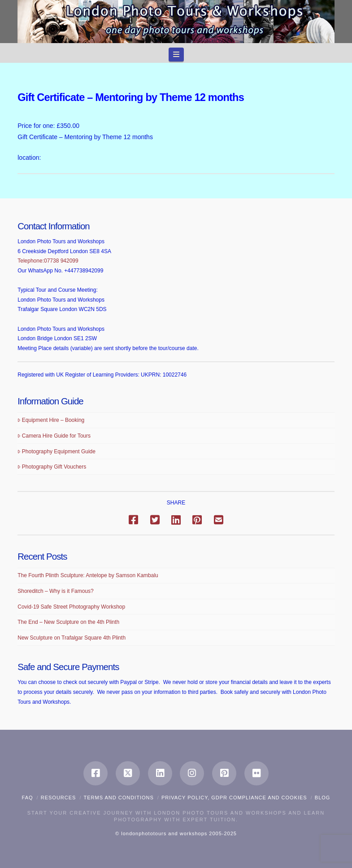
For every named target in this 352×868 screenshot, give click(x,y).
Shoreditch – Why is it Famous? (55, 591)
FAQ (28, 798)
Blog (323, 798)
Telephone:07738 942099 (48, 261)
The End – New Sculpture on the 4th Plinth (68, 622)
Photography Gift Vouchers (52, 467)
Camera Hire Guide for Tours (54, 436)
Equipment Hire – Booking (51, 420)
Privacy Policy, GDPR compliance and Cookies (234, 798)
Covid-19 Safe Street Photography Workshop (71, 607)
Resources (59, 798)
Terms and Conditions (119, 798)
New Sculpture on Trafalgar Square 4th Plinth (72, 638)
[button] (176, 55)
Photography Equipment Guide (56, 452)
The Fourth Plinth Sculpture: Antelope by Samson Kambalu (88, 575)
